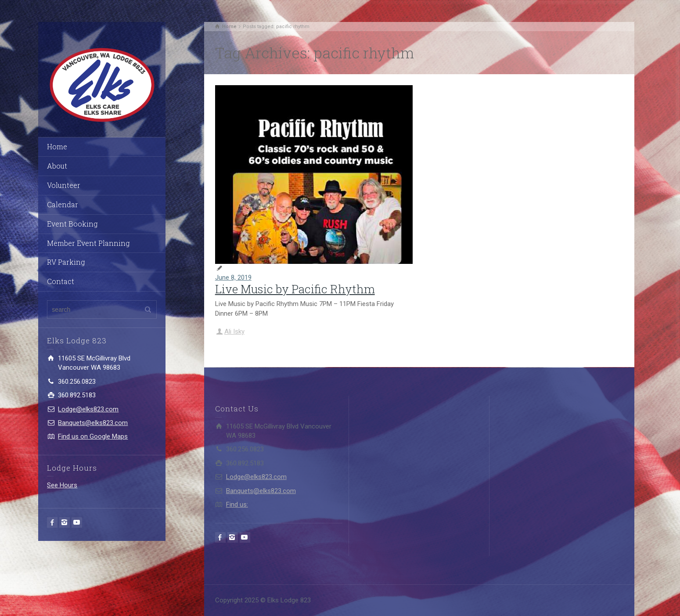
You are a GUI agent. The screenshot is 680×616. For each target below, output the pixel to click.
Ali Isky (234, 331)
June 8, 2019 (233, 277)
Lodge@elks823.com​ (88, 409)
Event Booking (72, 224)
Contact (61, 281)
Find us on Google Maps (93, 436)
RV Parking (66, 262)
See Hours (62, 485)
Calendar (63, 204)
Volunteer (64, 185)
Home (57, 146)
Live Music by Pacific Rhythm (295, 289)
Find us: (237, 504)
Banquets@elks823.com (93, 423)
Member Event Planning (88, 243)
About (57, 166)
